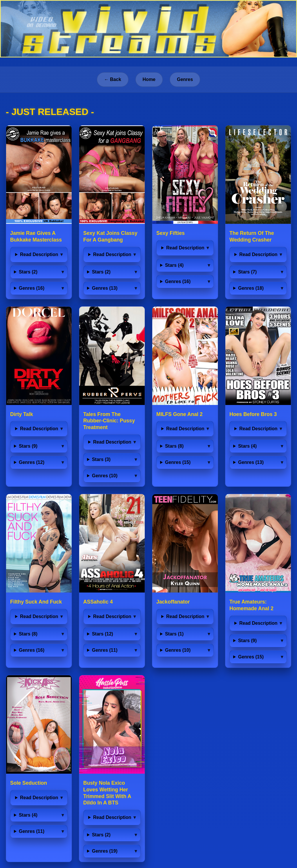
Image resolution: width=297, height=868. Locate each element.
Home (149, 79)
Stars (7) (247, 272)
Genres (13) (105, 288)
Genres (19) (105, 851)
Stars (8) (174, 446)
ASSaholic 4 (98, 602)
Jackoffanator (173, 602)
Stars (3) (101, 459)
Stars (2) (28, 272)
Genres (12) (32, 462)
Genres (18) (251, 288)
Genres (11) (105, 650)
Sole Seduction (29, 783)
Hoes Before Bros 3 (253, 414)
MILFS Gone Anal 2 (180, 414)
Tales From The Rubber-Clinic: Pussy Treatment (109, 421)
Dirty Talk (22, 414)
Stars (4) (174, 265)
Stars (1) (174, 634)
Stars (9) (28, 446)
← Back (113, 79)
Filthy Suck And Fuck (36, 602)
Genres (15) (178, 462)
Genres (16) (32, 288)
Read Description (39, 254)
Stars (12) (103, 634)
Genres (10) (105, 476)
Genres (185, 79)
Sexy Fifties (171, 233)
